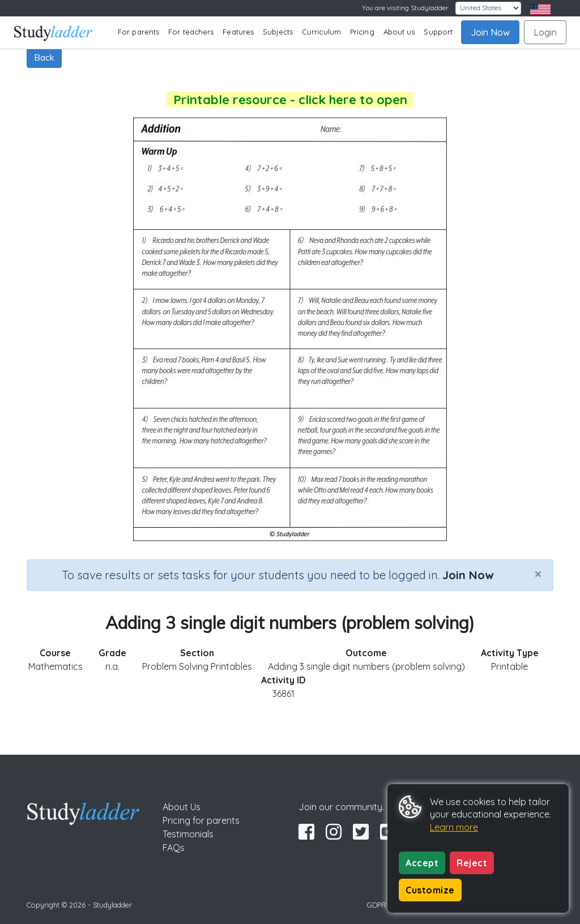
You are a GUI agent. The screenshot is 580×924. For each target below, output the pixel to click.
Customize (430, 890)
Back (44, 57)
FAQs (174, 848)
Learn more (454, 827)
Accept (422, 863)
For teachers (191, 32)
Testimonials (188, 834)
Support (438, 32)
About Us (182, 807)
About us (399, 32)
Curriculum (321, 32)
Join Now (490, 32)
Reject (472, 863)
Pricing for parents (201, 820)
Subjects (278, 32)
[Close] (538, 574)
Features (238, 32)
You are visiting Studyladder (405, 8)
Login (545, 32)
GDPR (377, 905)
